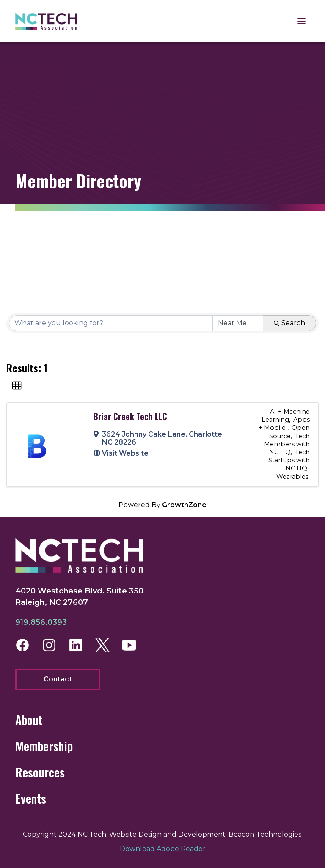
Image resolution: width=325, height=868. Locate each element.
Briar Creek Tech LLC (130, 416)
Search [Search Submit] (289, 323)
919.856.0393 (41, 622)
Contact (58, 679)
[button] (17, 386)
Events (31, 798)
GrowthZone (184, 505)
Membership (44, 746)
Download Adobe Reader (163, 849)
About (29, 720)
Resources (40, 772)
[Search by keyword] (111, 323)
